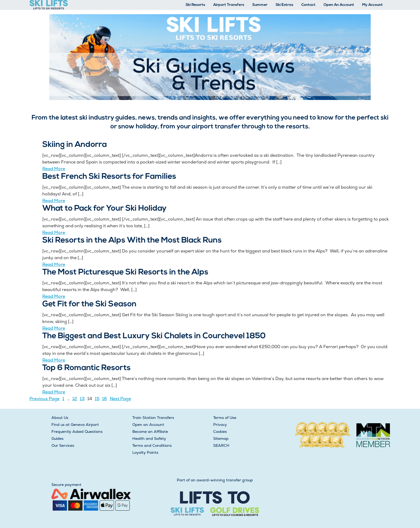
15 (97, 399)
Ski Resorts (195, 5)
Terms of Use (225, 418)
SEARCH (221, 445)
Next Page (120, 399)
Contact (308, 5)
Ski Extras (284, 5)
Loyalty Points (145, 452)
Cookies (220, 432)
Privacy (220, 425)
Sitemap (221, 438)
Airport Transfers (229, 5)
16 (104, 399)
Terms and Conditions (152, 445)
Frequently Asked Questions (77, 432)
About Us (60, 418)
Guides (57, 438)
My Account (372, 5)
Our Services (63, 445)
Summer (260, 5)
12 (75, 399)
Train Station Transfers (153, 418)
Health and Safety (149, 438)
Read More (54, 169)
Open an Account (148, 425)
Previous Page (44, 399)
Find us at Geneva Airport (75, 425)
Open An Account (339, 5)
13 (82, 399)
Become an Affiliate (150, 432)
